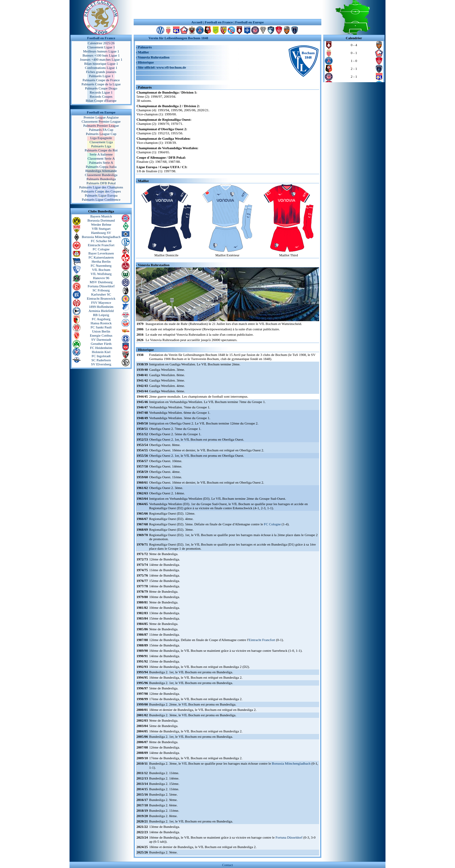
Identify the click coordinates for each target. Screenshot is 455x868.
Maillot (143, 52)
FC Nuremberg (101, 266)
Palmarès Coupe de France (101, 80)
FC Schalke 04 (101, 241)
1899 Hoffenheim (101, 307)
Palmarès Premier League (101, 125)
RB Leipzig (101, 315)
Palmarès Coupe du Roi (101, 150)
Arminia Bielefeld (101, 311)
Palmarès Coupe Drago (101, 88)
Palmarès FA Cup (101, 130)
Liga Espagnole (101, 138)
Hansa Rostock (101, 323)
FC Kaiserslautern (101, 257)
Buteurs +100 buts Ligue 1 (101, 55)
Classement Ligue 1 (101, 47)
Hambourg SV (101, 233)
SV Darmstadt (101, 339)
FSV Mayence (101, 303)
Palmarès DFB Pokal (101, 183)
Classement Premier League (101, 121)
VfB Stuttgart (101, 229)
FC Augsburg (101, 319)
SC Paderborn (101, 360)
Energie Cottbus (101, 335)
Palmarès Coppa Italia (101, 167)
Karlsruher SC (101, 294)
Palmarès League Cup (101, 134)
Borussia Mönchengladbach (101, 237)
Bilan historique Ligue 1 (101, 64)
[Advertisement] (227, 9)
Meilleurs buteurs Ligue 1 (101, 51)
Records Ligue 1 (101, 92)
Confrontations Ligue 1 (101, 68)
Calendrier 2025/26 (101, 43)
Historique (146, 62)
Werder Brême (101, 224)
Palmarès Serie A (101, 162)
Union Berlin (101, 331)
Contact (227, 865)
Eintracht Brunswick (101, 298)
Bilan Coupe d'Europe (101, 101)
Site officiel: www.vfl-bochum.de (162, 67)
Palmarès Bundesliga (101, 179)
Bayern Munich (101, 216)
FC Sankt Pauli (101, 327)
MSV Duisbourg (101, 282)
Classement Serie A (101, 158)
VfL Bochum (101, 270)
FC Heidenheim (101, 348)
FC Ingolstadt (101, 356)
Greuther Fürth (101, 344)
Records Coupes (101, 96)
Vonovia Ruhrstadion (154, 57)
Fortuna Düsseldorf (101, 286)
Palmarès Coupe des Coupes (101, 191)
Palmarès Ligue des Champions (101, 187)
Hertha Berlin (101, 261)
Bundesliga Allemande (101, 171)
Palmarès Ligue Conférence (101, 199)
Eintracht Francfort (101, 245)
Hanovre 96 (101, 278)
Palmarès (145, 47)
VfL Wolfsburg (101, 274)
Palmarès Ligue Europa (101, 195)
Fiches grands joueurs (101, 72)
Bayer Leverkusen (101, 253)
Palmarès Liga (101, 146)
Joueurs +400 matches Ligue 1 (101, 59)
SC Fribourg (101, 290)
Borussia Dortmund (101, 220)
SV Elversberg (101, 364)
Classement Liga (101, 142)
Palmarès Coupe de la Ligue (101, 84)
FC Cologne (101, 249)
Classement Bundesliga (101, 175)
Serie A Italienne (101, 154)
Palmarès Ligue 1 (101, 76)
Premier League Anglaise (101, 117)
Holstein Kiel (101, 352)
